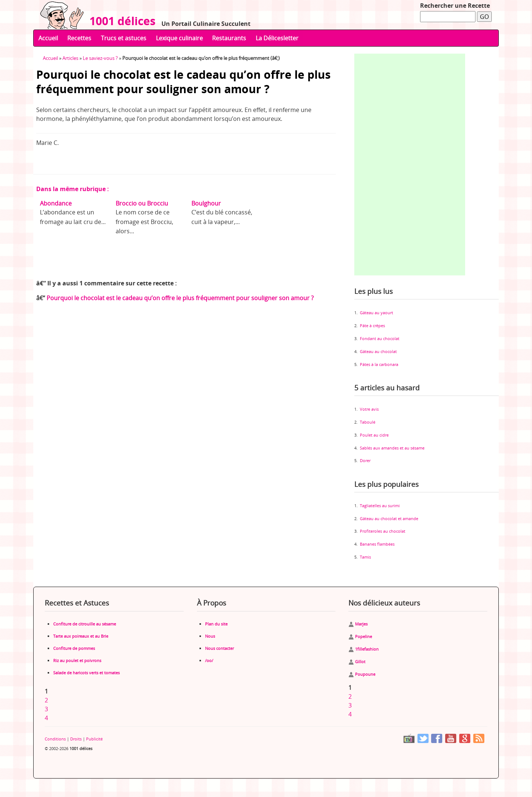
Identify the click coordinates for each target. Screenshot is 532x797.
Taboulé (368, 422)
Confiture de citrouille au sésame (85, 624)
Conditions (55, 739)
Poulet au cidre (374, 435)
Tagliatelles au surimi (380, 506)
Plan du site (216, 624)
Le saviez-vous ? (100, 58)
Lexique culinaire (179, 38)
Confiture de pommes (74, 648)
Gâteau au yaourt (376, 313)
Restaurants (229, 38)
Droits (76, 739)
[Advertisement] (410, 165)
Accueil (48, 38)
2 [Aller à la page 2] (46, 700)
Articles (70, 58)
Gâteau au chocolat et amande (389, 518)
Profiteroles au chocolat (383, 531)
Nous (210, 636)
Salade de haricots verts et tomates (86, 673)
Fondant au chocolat (380, 338)
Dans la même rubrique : (73, 189)
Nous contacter (219, 648)
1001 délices (120, 21)
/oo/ (209, 660)
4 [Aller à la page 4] (46, 718)
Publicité (94, 739)
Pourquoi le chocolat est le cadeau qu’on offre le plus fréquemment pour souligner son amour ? (180, 298)
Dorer (365, 460)
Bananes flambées (377, 544)
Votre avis (369, 409)
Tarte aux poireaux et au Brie (81, 636)
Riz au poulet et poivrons (77, 660)
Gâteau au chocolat (378, 351)
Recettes (79, 38)
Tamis (365, 557)
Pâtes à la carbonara (379, 364)
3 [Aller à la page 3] (46, 709)
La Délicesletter (277, 38)
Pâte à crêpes (372, 325)
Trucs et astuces (124, 38)
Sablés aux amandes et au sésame (392, 448)
